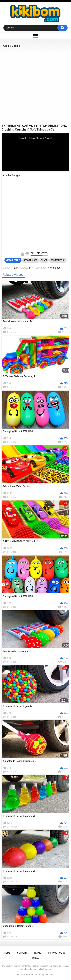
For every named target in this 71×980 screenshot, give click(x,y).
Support (22, 953)
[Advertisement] (35, 86)
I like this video (23, 254)
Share (44, 260)
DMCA (36, 958)
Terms (38, 953)
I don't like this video (27, 254)
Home (7, 953)
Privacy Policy (57, 953)
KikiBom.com (32, 975)
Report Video (30, 260)
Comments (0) (58, 260)
